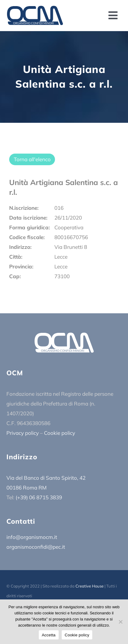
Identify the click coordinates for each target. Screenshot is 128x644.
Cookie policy (60, 433)
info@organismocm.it (32, 537)
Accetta (49, 635)
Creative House (90, 586)
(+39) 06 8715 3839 (39, 497)
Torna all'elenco (32, 159)
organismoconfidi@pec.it (36, 547)
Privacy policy (23, 433)
